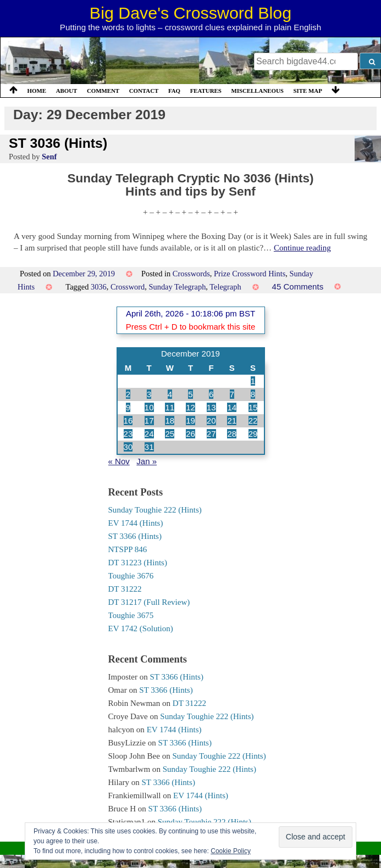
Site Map (308, 91)
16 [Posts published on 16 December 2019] (128, 421)
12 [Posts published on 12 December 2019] (190, 407)
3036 (99, 287)
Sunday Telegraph (178, 287)
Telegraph (225, 287)
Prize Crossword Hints (250, 274)
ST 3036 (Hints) (58, 143)
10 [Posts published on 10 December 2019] (149, 407)
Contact (144, 91)
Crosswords (191, 274)
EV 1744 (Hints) (136, 523)
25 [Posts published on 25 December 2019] (170, 434)
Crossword (128, 287)
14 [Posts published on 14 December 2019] (232, 407)
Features (206, 91)
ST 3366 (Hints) (135, 536)
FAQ (174, 91)
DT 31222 (125, 589)
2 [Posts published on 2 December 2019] (128, 394)
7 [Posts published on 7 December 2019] (232, 394)
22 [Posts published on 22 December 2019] (253, 421)
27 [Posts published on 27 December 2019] (211, 434)
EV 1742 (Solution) (141, 628)
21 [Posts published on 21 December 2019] (232, 421)
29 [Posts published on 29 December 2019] (253, 434)
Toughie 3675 (131, 615)
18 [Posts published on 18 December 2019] (170, 421)
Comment (103, 91)
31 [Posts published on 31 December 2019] (149, 447)
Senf (49, 157)
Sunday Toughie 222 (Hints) (155, 510)
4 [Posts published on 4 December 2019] (170, 394)
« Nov (119, 461)
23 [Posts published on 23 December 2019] (128, 434)
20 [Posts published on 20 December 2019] (211, 421)
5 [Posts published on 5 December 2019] (190, 394)
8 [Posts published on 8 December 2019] (253, 394)
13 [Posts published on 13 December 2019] (211, 407)
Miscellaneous (257, 91)
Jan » (147, 461)
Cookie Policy (231, 851)
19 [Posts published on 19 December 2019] (190, 421)
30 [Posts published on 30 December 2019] (128, 447)
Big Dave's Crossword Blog (190, 13)
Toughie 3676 (131, 576)
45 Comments (298, 286)
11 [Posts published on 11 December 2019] (170, 407)
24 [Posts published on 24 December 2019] (149, 434)
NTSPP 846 (128, 549)
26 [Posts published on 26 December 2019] (190, 434)
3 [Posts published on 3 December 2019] (149, 394)
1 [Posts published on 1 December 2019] (253, 381)
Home (37, 91)
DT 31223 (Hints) (138, 563)
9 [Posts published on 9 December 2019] (128, 407)
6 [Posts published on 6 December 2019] (211, 394)
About (67, 91)
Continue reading (302, 248)
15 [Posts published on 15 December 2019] (253, 407)
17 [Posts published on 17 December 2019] (149, 421)
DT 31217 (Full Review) (149, 602)
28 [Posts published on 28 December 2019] (232, 434)
